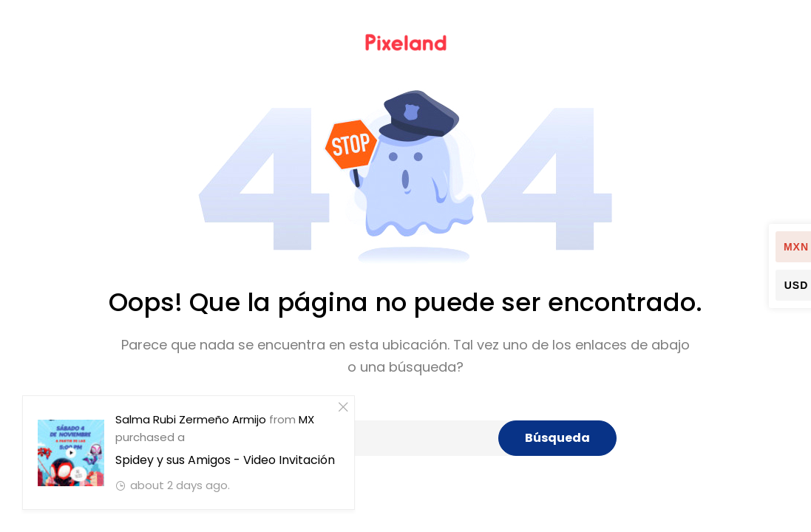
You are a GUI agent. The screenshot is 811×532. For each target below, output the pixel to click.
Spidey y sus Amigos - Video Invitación (224, 460)
